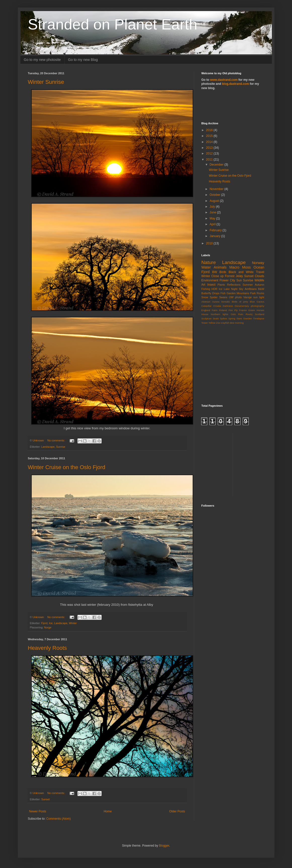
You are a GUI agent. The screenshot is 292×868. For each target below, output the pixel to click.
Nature (209, 262)
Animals (220, 267)
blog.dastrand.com (236, 84)
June (213, 212)
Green (252, 310)
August (215, 201)
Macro (234, 267)
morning (239, 323)
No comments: (56, 440)
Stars (239, 318)
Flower (224, 280)
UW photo (235, 297)
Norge (48, 627)
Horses (260, 310)
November (217, 189)
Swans (223, 297)
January (215, 236)
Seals (216, 318)
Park (253, 293)
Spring (232, 318)
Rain (241, 314)
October (215, 195)
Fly (236, 310)
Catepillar (207, 306)
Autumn (259, 285)
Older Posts (177, 811)
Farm (215, 310)
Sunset (46, 799)
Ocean (259, 267)
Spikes (223, 318)
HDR (214, 289)
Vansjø (248, 297)
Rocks (261, 293)
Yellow (212, 323)
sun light (259, 297)
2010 (210, 243)
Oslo (233, 314)
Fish (223, 293)
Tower (205, 323)
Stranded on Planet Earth (113, 24)
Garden (231, 293)
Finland (223, 310)
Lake (227, 289)
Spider (214, 297)
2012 (210, 154)
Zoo (218, 323)
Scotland (259, 314)
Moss (246, 267)
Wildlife (259, 280)
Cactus (261, 302)
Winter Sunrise (46, 82)
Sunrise (61, 447)
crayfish (225, 323)
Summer (248, 285)
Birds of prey (240, 302)
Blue (252, 302)
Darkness (228, 306)
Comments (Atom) (58, 819)
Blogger (164, 846)
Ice (51, 623)
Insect (211, 285)
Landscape (48, 447)
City (233, 280)
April (213, 224)
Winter (73, 623)
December (217, 165)
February (216, 230)
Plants (221, 285)
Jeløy (239, 276)
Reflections (234, 285)
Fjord (44, 623)
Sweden (248, 318)
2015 (210, 136)
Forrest (230, 276)
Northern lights (220, 314)
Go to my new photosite (42, 60)
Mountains (243, 293)
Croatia (217, 306)
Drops (216, 293)
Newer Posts (38, 811)
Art (203, 285)
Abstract (206, 302)
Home (108, 811)
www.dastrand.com (224, 80)
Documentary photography (249, 306)
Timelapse (259, 318)
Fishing (206, 289)
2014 (210, 142)
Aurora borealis (221, 302)
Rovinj (249, 314)
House (205, 314)
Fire (231, 310)
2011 (210, 160)
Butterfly (206, 293)
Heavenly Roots (47, 648)
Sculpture (207, 318)
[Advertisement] (231, 105)
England (206, 310)
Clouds (259, 276)
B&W (261, 289)
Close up (217, 276)
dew (232, 323)
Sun (239, 280)
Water (206, 267)
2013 (210, 148)
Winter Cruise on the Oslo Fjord (67, 467)
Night (234, 289)
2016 (210, 130)
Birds (223, 272)
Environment (210, 280)
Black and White (241, 272)
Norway (258, 263)
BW (214, 272)
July (213, 207)
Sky (241, 289)
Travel (260, 272)
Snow (205, 297)
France (243, 310)
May (213, 218)
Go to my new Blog (83, 60)
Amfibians (251, 289)
